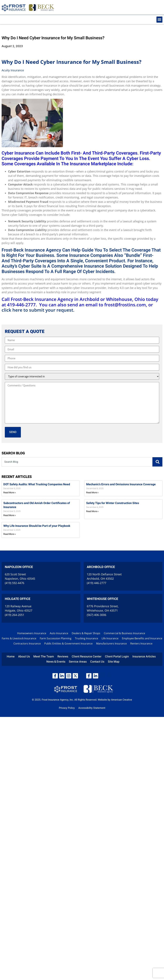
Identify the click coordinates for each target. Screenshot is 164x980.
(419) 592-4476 (15, 583)
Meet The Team (44, 657)
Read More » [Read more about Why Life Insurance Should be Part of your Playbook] (10, 534)
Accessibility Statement (92, 708)
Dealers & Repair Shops (86, 633)
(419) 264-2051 (15, 615)
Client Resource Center (87, 657)
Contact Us (97, 662)
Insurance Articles (144, 657)
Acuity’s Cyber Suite (22, 266)
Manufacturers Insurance (111, 644)
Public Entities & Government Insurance (68, 644)
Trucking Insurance (86, 638)
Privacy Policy (67, 708)
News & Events (56, 662)
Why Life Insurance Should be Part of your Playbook (37, 526)
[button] (160, 20)
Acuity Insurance (13, 70)
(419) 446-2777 (97, 583)
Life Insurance (110, 638)
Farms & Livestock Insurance (19, 638)
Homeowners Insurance (32, 633)
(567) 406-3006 (97, 615)
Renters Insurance (141, 644)
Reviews (63, 657)
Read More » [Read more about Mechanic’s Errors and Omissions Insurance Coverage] (92, 493)
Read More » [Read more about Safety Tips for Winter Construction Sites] (92, 511)
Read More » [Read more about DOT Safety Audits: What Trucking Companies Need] (10, 493)
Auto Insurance (59, 633)
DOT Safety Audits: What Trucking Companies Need (37, 484)
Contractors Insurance (27, 644)
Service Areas (78, 662)
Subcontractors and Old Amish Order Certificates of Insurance (37, 505)
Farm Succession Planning (56, 638)
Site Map (114, 662)
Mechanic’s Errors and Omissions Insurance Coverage (121, 484)
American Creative (122, 700)
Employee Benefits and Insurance (142, 638)
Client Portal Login (117, 657)
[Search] (157, 462)
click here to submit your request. (38, 310)
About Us (24, 657)
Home (11, 657)
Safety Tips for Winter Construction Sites (113, 503)
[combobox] (77, 462)
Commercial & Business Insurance (124, 633)
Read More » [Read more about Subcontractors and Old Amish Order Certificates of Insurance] (10, 515)
